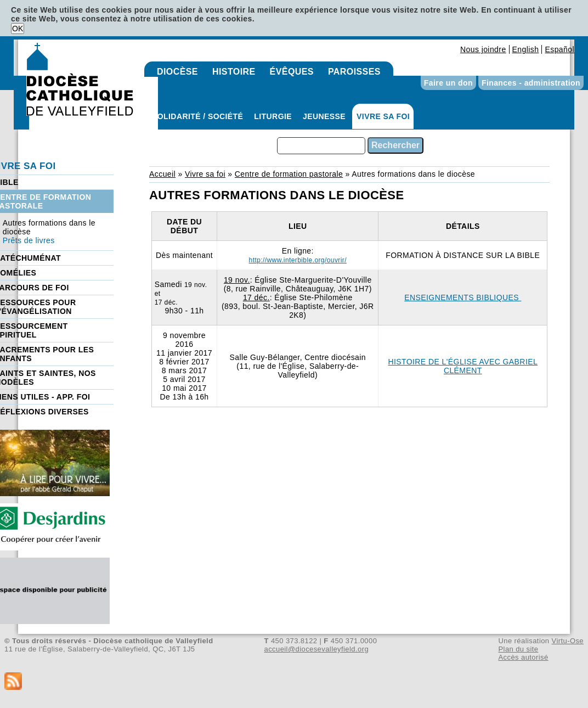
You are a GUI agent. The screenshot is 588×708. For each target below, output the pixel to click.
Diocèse (177, 72)
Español (559, 49)
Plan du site (518, 649)
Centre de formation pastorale (289, 174)
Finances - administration (531, 83)
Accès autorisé (523, 657)
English (526, 49)
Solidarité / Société (197, 116)
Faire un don (448, 83)
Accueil (162, 174)
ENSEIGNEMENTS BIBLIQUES (463, 297)
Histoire (234, 72)
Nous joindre (483, 49)
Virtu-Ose (568, 641)
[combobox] (321, 146)
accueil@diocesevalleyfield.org (317, 649)
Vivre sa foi (383, 116)
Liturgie (273, 116)
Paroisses (354, 72)
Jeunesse (324, 116)
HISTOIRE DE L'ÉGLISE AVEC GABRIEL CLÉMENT (463, 366)
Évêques (292, 72)
